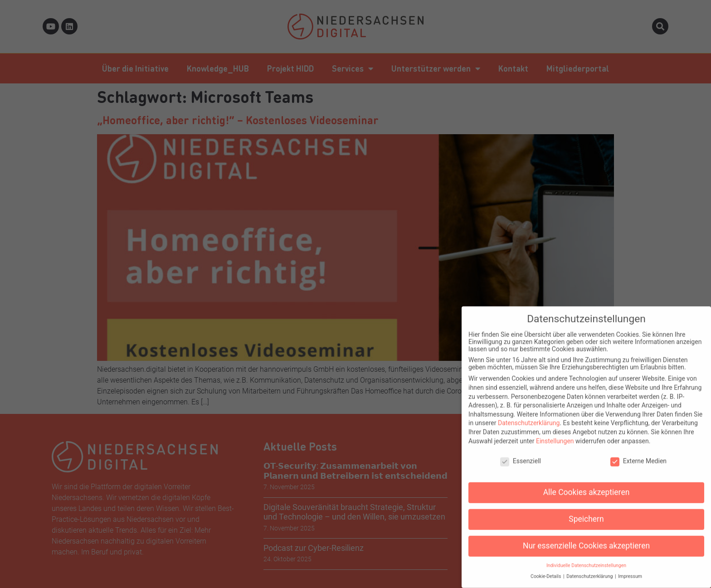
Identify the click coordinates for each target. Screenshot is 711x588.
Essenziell (521, 453)
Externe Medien (638, 453)
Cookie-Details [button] (546, 568)
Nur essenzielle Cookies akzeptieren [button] (586, 538)
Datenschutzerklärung (529, 415)
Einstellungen (555, 433)
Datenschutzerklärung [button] (590, 568)
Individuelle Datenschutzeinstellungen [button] (586, 557)
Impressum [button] (630, 568)
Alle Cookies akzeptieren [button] (587, 484)
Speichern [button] (586, 511)
